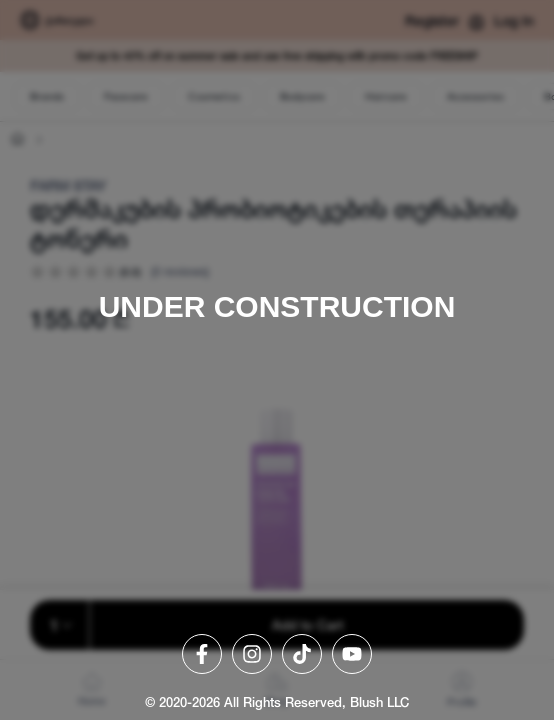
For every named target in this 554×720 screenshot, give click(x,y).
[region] (277, 360)
